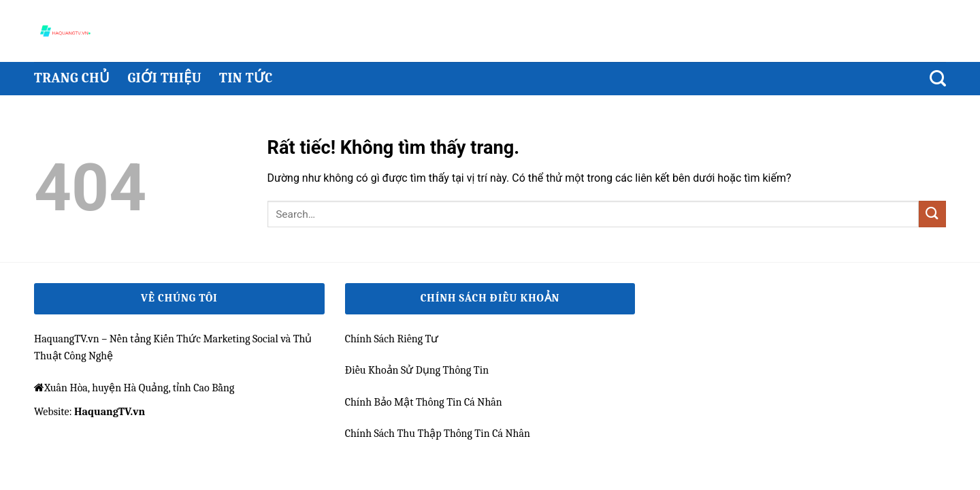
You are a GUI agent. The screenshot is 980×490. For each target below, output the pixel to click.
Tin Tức (246, 78)
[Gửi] (932, 214)
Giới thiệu (164, 78)
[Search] (938, 79)
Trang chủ (72, 78)
